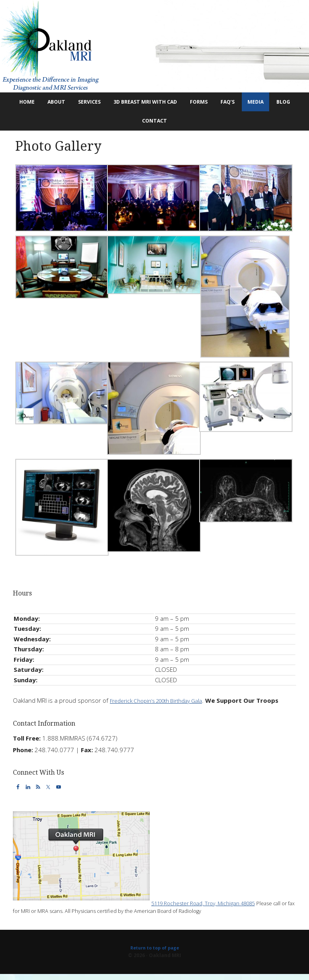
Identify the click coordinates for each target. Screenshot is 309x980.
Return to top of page (154, 953)
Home (25, 103)
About (55, 103)
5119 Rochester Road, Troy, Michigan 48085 (212, 908)
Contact (166, 125)
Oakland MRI (154, 46)
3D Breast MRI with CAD (159, 103)
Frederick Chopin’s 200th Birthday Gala (163, 706)
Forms (220, 103)
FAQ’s (252, 103)
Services (92, 103)
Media (283, 103)
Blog (133, 125)
